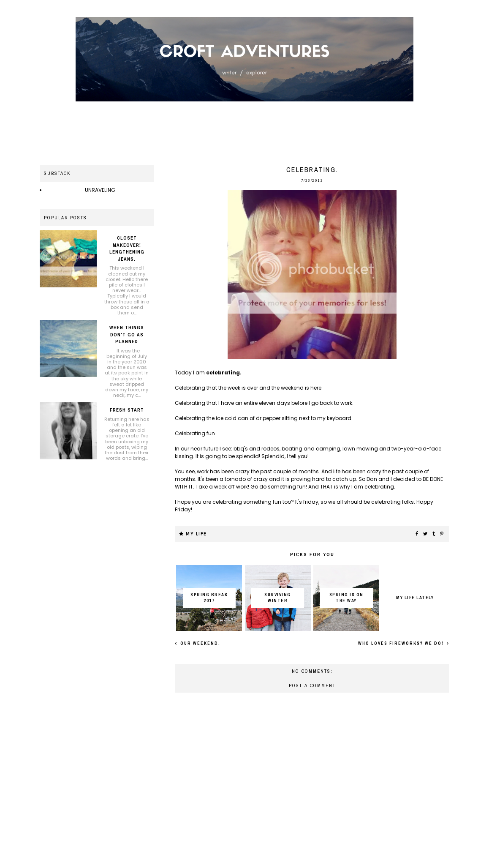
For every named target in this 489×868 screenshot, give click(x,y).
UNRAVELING (100, 190)
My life (196, 534)
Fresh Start (127, 410)
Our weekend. (200, 643)
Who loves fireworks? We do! (402, 643)
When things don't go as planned (127, 334)
